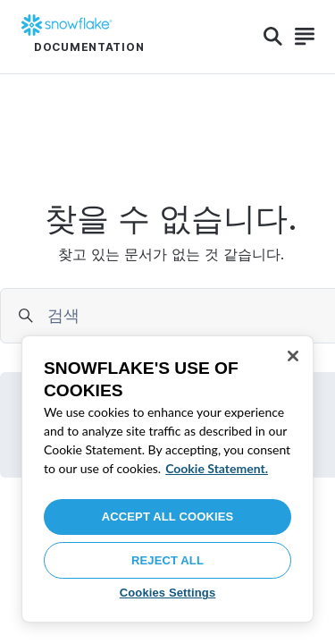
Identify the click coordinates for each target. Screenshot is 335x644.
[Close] (293, 356)
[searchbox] (188, 316)
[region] (167, 479)
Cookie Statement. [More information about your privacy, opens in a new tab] (217, 468)
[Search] (273, 37)
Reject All (167, 560)
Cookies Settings (168, 593)
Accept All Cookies (168, 517)
